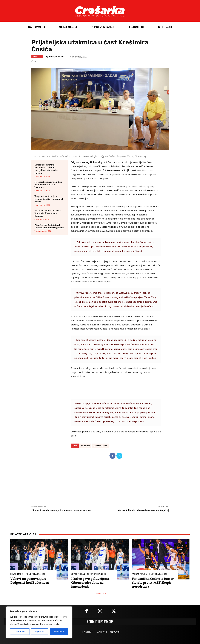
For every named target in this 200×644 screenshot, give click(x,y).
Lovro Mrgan (17, 574)
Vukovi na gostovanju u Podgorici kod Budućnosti (30, 581)
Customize (20, 632)
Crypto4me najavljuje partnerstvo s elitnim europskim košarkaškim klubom (46, 169)
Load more (100, 594)
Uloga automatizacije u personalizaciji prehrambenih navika (49, 199)
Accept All (59, 632)
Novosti (37, 56)
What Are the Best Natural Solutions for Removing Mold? (49, 226)
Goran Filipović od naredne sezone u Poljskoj (143, 511)
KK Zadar (85, 446)
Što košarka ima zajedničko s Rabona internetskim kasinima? (48, 185)
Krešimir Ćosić (100, 446)
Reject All (40, 632)
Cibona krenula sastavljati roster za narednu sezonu (61, 511)
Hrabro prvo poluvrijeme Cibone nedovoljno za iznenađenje (90, 583)
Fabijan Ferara (57, 57)
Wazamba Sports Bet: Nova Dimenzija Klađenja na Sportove (48, 213)
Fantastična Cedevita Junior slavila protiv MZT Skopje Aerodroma (153, 583)
